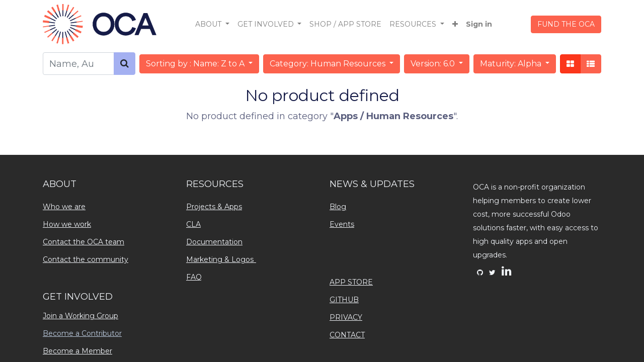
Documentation (214, 242)
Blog (338, 207)
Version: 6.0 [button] (434, 64)
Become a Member (77, 351)
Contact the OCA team (84, 242)
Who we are (64, 207)
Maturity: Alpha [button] (512, 64)
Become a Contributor (82, 333)
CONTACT (347, 335)
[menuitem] (345, 24)
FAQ (194, 277)
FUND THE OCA (566, 24)
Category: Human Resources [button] (329, 64)
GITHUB (344, 300)
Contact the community (86, 259)
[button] (455, 24)
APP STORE (351, 282)
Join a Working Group (80, 316)
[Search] (125, 64)
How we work (67, 224)
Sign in (479, 24)
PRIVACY (346, 317)
